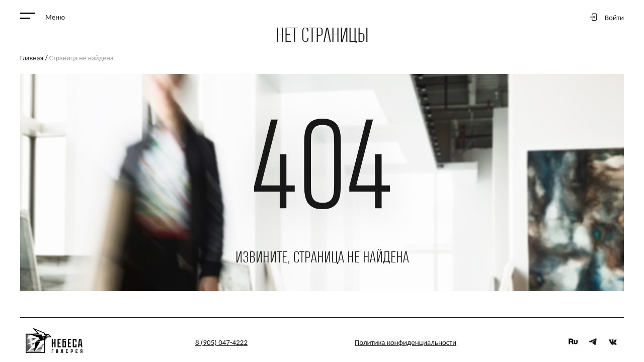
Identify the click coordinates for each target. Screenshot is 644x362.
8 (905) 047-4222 (221, 342)
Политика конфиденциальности (406, 342)
